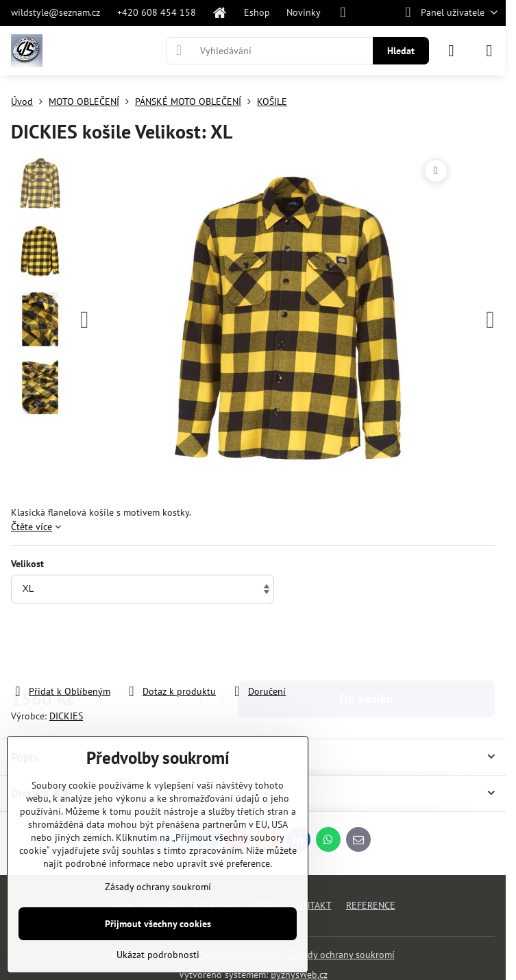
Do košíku (367, 645)
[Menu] (489, 51)
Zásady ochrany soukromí (342, 955)
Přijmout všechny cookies (158, 924)
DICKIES (66, 716)
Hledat (401, 51)
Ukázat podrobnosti (158, 955)
